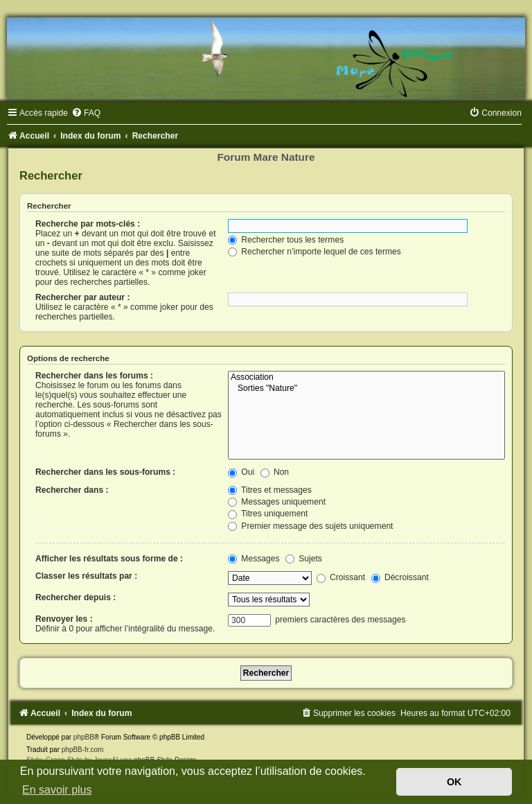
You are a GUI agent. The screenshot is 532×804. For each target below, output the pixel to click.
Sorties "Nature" (366, 389)
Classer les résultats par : (86, 576)
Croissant (341, 577)
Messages (254, 559)
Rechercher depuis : (76, 597)
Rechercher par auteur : (82, 297)
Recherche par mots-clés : (88, 224)
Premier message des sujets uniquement (311, 526)
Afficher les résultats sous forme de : (109, 559)
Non (275, 472)
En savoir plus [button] (57, 790)
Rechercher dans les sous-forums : (105, 472)
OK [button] (454, 782)
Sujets (304, 559)
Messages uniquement (277, 502)
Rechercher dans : (72, 490)
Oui (241, 472)
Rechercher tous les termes (286, 240)
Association (366, 378)
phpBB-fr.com (83, 750)
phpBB (84, 737)
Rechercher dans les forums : (94, 376)
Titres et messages (270, 490)
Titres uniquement (268, 514)
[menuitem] (86, 113)
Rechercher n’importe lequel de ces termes (314, 252)
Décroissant (400, 577)
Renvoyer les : (64, 619)
